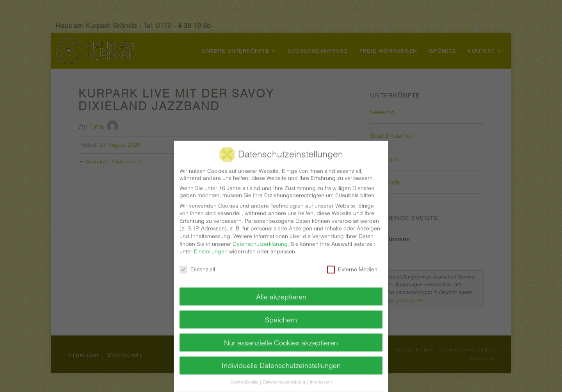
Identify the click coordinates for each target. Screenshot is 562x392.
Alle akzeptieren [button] (281, 290)
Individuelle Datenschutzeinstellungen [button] (281, 359)
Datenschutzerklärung (260, 238)
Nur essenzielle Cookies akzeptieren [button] (281, 336)
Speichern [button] (281, 313)
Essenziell (197, 263)
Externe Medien (352, 263)
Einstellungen (211, 245)
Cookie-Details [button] (245, 376)
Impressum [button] (321, 376)
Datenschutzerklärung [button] (285, 376)
